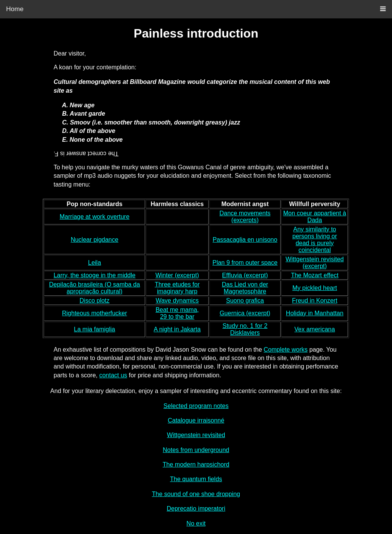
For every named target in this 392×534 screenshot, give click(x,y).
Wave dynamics (177, 301)
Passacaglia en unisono (245, 240)
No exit (196, 523)
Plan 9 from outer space (245, 263)
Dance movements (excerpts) (245, 217)
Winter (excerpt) (177, 275)
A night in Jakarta (177, 329)
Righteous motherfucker (95, 313)
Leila (95, 263)
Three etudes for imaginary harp (177, 288)
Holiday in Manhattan (315, 313)
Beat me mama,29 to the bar (177, 313)
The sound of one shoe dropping (196, 494)
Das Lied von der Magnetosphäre (245, 288)
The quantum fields (196, 479)
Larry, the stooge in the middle (95, 275)
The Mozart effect (315, 275)
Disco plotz (95, 301)
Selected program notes (196, 406)
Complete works (286, 350)
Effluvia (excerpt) (245, 275)
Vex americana (315, 329)
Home (15, 9)
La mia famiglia (95, 329)
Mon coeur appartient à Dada (315, 217)
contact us (113, 375)
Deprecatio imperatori (196, 509)
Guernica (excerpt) (245, 313)
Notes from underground (196, 450)
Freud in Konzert (315, 301)
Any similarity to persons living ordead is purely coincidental (315, 240)
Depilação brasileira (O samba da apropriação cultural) (94, 288)
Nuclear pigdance (95, 240)
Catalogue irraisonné (196, 420)
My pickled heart (315, 288)
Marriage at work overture (95, 217)
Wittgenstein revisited (196, 435)
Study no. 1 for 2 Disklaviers (245, 329)
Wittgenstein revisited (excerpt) (315, 263)
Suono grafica (245, 301)
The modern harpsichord (196, 464)
